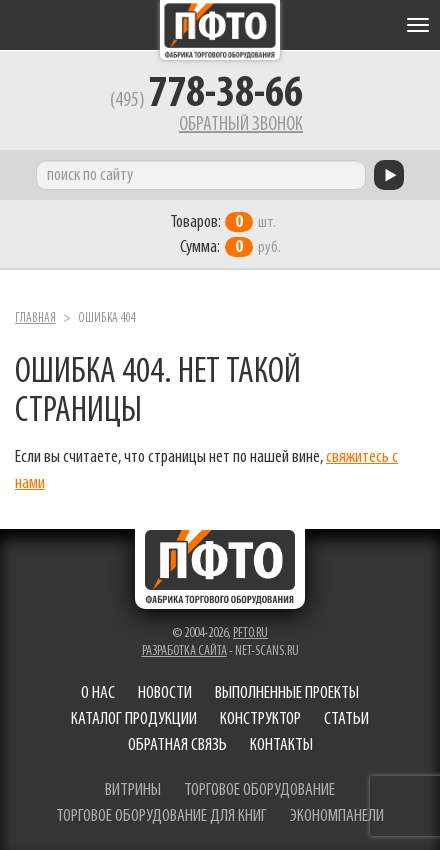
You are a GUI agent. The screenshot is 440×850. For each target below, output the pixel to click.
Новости (165, 693)
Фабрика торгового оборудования (220, 30)
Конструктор (260, 719)
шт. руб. (225, 235)
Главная (35, 318)
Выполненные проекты (287, 693)
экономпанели (337, 816)
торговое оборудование (259, 790)
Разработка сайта (184, 651)
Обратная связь (177, 745)
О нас (98, 693)
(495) (206, 101)
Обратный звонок (241, 125)
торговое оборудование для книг (161, 816)
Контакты (281, 745)
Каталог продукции (134, 719)
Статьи (346, 719)
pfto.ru (250, 633)
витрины (133, 790)
